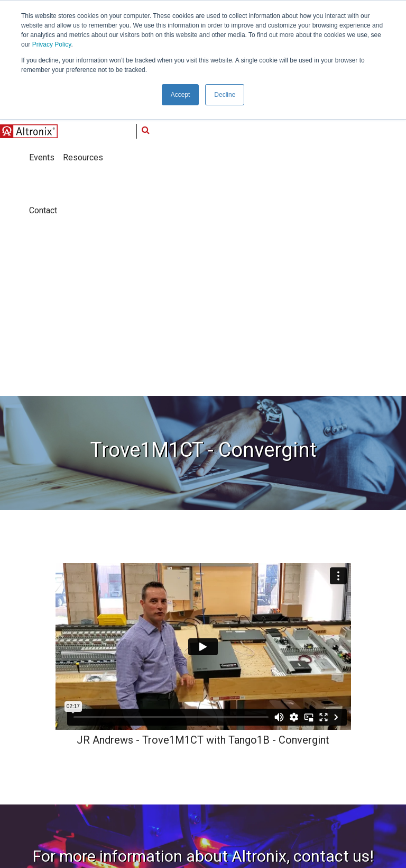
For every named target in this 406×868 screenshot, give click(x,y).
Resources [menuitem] (216, 730)
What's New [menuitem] (138, 709)
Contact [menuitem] (212, 752)
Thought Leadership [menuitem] (152, 730)
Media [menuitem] (209, 687)
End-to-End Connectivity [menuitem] (152, 752)
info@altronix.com (56, 768)
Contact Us (203, 586)
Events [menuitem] (210, 709)
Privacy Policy (52, 44)
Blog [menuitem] (126, 774)
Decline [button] (225, 95)
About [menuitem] (129, 687)
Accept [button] (181, 95)
